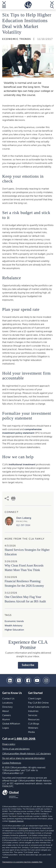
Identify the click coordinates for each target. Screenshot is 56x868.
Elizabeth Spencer (16, 821)
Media (31, 732)
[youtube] (37, 680)
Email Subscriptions (39, 707)
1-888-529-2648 (25, 739)
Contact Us (8, 699)
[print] (13, 498)
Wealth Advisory (14, 626)
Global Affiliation (11, 724)
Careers (6, 715)
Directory (7, 707)
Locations (7, 703)
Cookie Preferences (12, 763)
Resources (34, 720)
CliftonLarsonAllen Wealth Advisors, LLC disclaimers (27, 754)
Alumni (6, 720)
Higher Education (14, 630)
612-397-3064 (23, 525)
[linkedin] (10, 680)
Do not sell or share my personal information (24, 758)
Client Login (35, 699)
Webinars (33, 728)
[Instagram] (46, 680)
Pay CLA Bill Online (38, 703)
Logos (6, 728)
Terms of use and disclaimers (16, 749)
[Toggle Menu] (4, 5)
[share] (7, 498)
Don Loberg (24, 518)
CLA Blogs (34, 724)
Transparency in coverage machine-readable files (22, 862)
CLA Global (23, 828)
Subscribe (28, 665)
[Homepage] (28, 5)
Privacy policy (9, 744)
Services (33, 715)
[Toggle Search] (52, 5)
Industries (33, 711)
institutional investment (22, 465)
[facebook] (28, 680)
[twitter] (19, 680)
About (5, 711)
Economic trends (14, 621)
